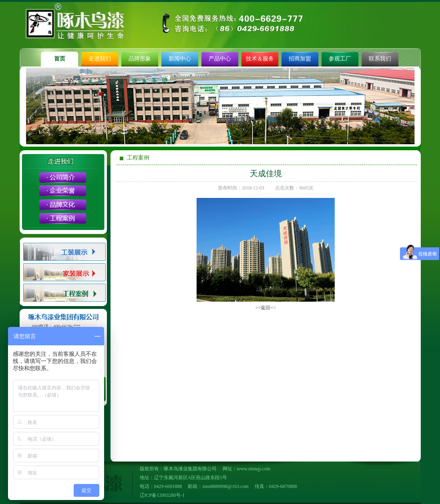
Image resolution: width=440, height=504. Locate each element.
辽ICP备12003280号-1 (162, 495)
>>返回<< (266, 308)
